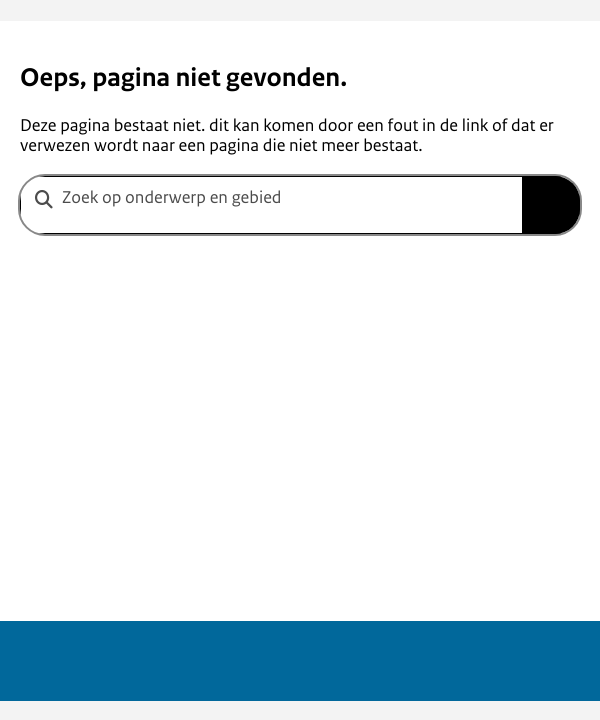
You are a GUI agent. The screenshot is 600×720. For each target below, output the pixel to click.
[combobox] (271, 205)
